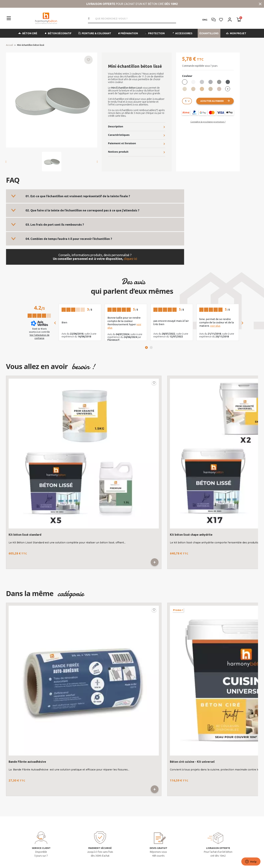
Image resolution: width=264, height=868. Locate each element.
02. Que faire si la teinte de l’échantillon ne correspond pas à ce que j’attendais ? (82, 210)
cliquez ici (130, 259)
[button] (28, 33)
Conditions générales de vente (138, 854)
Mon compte (152, 736)
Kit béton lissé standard (25, 438)
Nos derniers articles (211, 736)
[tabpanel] (80, 322)
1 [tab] (146, 347)
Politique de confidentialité (176, 854)
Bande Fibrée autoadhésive (27, 588)
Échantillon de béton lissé (155, 438)
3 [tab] (164, 642)
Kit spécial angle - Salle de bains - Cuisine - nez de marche (225, 589)
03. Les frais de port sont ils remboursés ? (55, 225)
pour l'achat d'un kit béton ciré (132, 4)
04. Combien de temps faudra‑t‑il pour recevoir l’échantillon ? (69, 239)
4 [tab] (227, 642)
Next (253, 518)
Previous (241, 518)
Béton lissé (210, 438)
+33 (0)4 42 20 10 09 (48, 791)
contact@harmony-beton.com (54, 799)
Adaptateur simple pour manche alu (162, 588)
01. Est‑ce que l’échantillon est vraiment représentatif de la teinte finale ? (78, 196)
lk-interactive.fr (166, 861)
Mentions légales (89, 854)
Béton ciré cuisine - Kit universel (96, 588)
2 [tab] (151, 347)
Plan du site (109, 854)
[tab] (95, 196)
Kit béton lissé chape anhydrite (94, 438)
